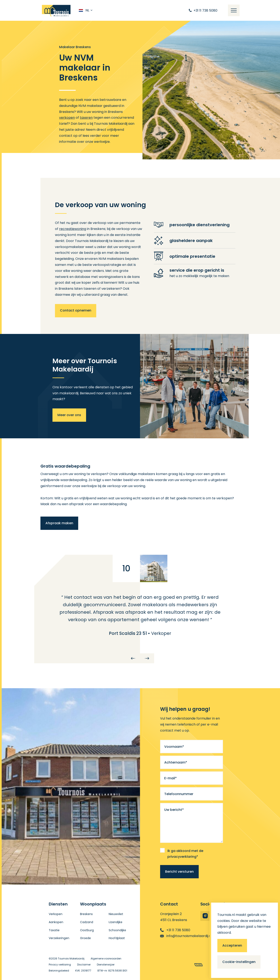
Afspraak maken (59, 523)
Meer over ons (69, 415)
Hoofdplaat (117, 938)
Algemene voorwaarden (106, 959)
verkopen (67, 118)
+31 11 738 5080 (175, 930)
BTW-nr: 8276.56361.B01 (112, 971)
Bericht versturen (179, 872)
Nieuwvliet (116, 914)
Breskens (86, 914)
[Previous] (133, 658)
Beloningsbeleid (59, 971)
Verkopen (56, 914)
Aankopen (56, 922)
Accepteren (232, 945)
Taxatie (54, 930)
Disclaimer (84, 965)
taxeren (86, 118)
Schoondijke (117, 930)
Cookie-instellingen (239, 962)
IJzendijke (116, 922)
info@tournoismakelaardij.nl (186, 936)
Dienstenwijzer (106, 965)
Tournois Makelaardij (71, 959)
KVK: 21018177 (83, 971)
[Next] (147, 658)
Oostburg (87, 930)
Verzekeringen (59, 938)
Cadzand (87, 922)
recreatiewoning (73, 229)
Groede (85, 938)
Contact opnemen (76, 310)
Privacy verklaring (60, 965)
